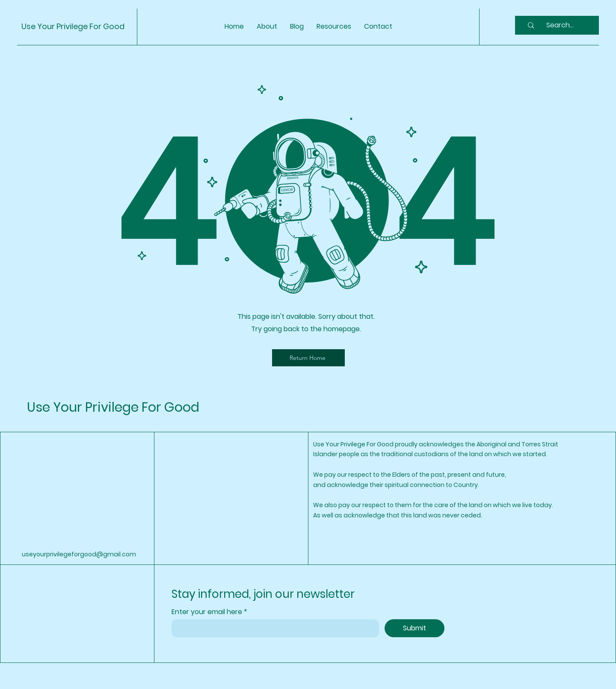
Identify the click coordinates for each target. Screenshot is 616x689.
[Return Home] (308, 358)
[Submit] (415, 628)
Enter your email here (208, 612)
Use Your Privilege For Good (73, 26)
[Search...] (560, 25)
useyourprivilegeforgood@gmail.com (79, 554)
